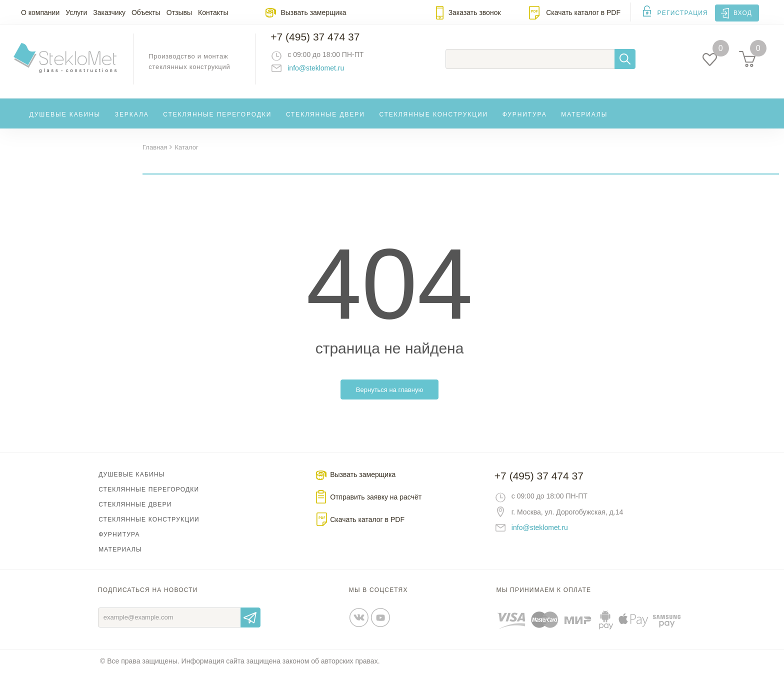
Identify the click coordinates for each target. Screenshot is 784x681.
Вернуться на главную (389, 398)
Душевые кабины (65, 122)
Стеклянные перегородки (217, 122)
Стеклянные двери (325, 122)
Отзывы (179, 12)
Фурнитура (525, 122)
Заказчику (109, 12)
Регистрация (683, 13)
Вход (743, 13)
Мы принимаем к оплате (544, 598)
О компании (40, 12)
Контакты (213, 12)
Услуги (76, 12)
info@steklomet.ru (325, 72)
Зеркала (132, 122)
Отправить (250, 626)
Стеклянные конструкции (433, 122)
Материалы (584, 122)
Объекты (146, 12)
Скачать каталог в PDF (583, 12)
